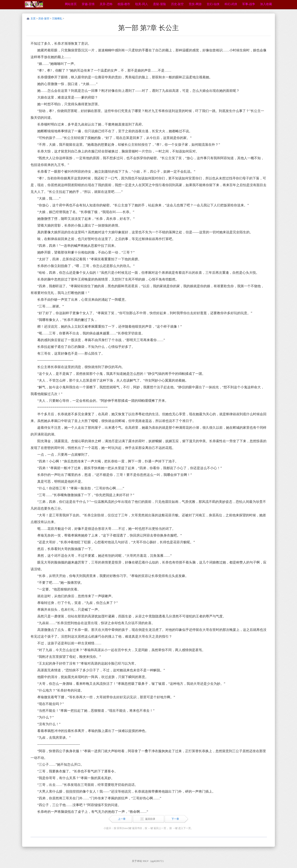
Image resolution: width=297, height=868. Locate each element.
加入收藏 (266, 4)
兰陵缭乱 (57, 19)
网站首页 (71, 4)
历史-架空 (44, 19)
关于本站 (137, 861)
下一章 (175, 819)
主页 (33, 19)
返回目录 (150, 819)
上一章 (122, 819)
